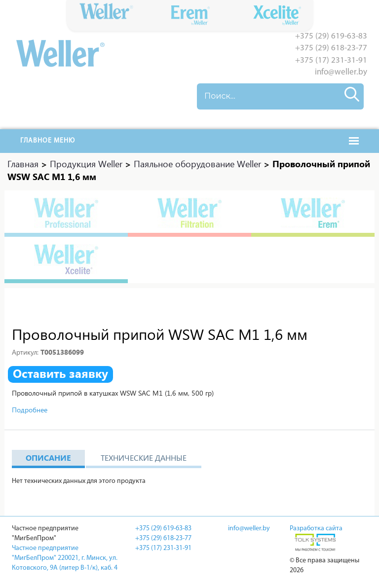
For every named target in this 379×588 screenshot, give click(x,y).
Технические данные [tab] (144, 458)
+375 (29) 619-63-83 (331, 36)
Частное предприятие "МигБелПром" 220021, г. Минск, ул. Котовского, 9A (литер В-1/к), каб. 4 (65, 558)
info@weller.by (341, 72)
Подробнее (30, 410)
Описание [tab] (48, 458)
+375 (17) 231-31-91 (331, 60)
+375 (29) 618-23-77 (331, 48)
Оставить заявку (60, 373)
